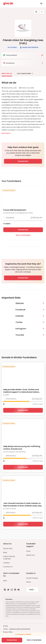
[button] (12, 47)
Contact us (8, 567)
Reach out (30, 555)
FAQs (28, 551)
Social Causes (32, 578)
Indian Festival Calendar (9, 558)
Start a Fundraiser (23, 235)
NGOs (29, 582)
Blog (5, 552)
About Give (8, 548)
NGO (5, 581)
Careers (6, 563)
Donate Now (23, 161)
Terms (5, 629)
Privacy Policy (8, 632)
